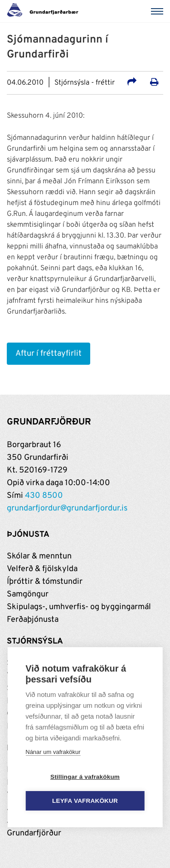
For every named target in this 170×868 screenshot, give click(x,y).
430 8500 (44, 496)
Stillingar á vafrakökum (85, 777)
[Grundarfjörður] (45, 11)
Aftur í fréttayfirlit (49, 354)
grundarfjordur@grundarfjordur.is (67, 508)
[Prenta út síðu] (154, 83)
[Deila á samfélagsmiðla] (132, 83)
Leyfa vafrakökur (85, 801)
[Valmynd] (159, 11)
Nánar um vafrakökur (53, 752)
